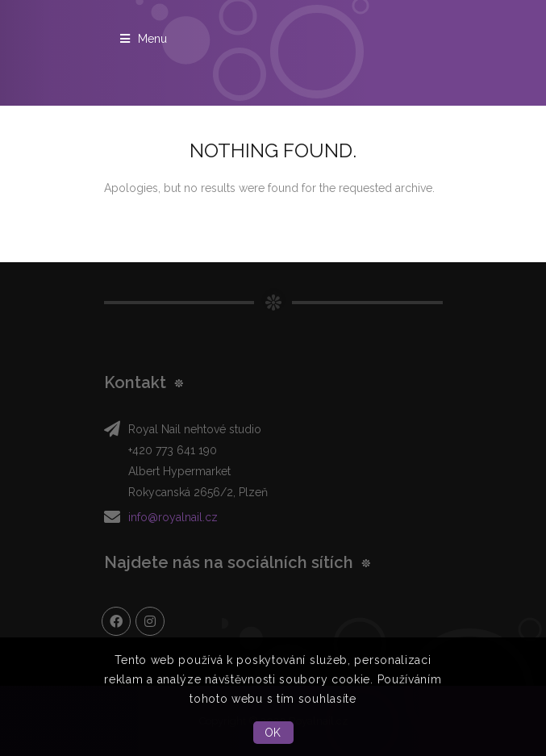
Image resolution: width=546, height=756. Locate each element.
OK (273, 733)
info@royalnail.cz (173, 517)
